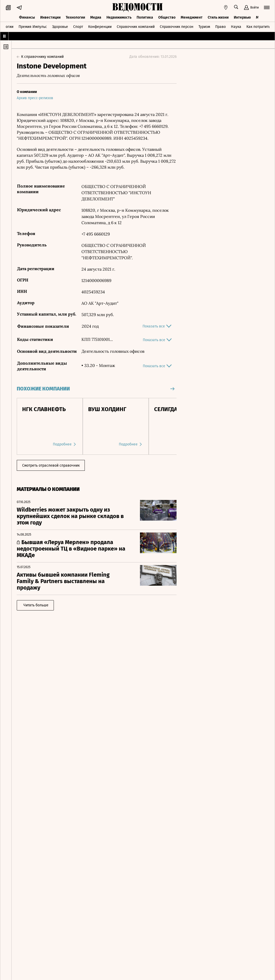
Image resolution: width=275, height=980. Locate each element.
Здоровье (60, 27)
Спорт (78, 27)
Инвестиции (50, 17)
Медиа (96, 17)
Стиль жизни (218, 17)
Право (220, 27)
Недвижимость (119, 17)
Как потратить (258, 27)
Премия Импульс (33, 27)
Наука (236, 27)
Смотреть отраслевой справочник (51, 465)
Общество (167, 17)
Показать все (157, 326)
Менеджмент (192, 17)
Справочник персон (177, 27)
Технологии (75, 17)
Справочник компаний (136, 27)
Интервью (242, 17)
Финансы (27, 17)
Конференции (100, 27)
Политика (145, 17)
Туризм (204, 27)
